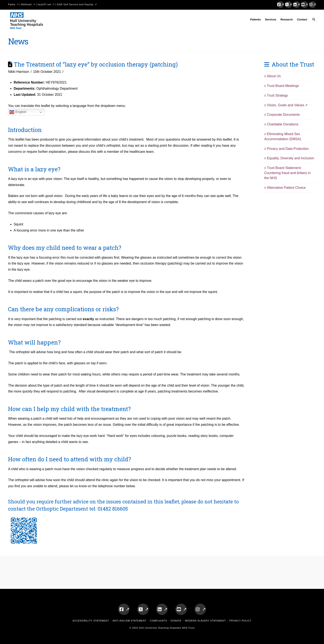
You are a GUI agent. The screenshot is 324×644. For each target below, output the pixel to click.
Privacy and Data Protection (286, 149)
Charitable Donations (281, 124)
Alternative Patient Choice (285, 188)
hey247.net (44, 4)
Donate (176, 621)
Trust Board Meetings (282, 86)
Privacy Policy (241, 621)
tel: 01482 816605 (109, 509)
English (18, 112)
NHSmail (27, 4)
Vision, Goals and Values (284, 105)
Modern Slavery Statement (205, 621)
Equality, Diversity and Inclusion (289, 158)
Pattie (12, 4)
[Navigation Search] (313, 20)
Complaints (159, 621)
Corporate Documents (282, 115)
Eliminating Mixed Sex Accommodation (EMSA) (283, 136)
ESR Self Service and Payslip (75, 4)
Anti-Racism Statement (130, 621)
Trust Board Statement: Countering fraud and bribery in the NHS (287, 173)
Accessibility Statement (91, 621)
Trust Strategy (276, 95)
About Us (273, 76)
